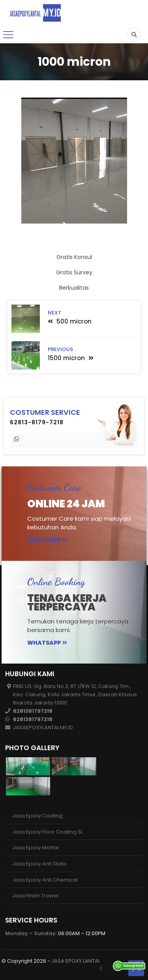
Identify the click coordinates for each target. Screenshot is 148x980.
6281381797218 (33, 711)
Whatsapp (47, 540)
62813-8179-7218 (37, 422)
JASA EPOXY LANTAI (75, 961)
